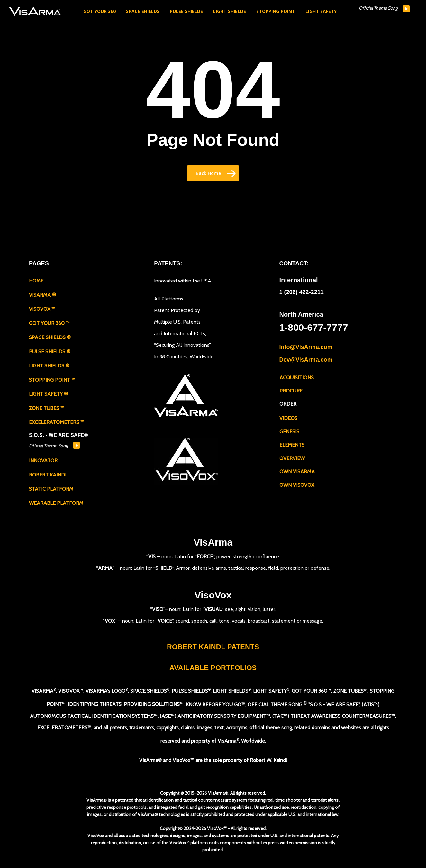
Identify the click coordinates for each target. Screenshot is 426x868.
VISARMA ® (42, 295)
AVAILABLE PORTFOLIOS (213, 668)
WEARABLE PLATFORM (56, 503)
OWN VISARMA (297, 471)
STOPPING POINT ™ (52, 380)
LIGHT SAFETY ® (48, 394)
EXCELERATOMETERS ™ (57, 422)
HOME (36, 281)
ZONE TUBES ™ (47, 408)
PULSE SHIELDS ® (50, 351)
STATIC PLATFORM (51, 489)
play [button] (406, 9)
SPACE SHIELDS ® (50, 337)
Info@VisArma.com (306, 347)
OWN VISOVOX (297, 484)
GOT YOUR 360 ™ (49, 323)
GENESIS (289, 431)
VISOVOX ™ (42, 309)
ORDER (288, 404)
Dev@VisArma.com (306, 359)
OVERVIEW (292, 458)
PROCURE (291, 390)
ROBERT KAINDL (48, 475)
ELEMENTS (292, 444)
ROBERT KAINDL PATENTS (213, 647)
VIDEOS (288, 417)
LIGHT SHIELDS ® (49, 366)
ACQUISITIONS (297, 377)
